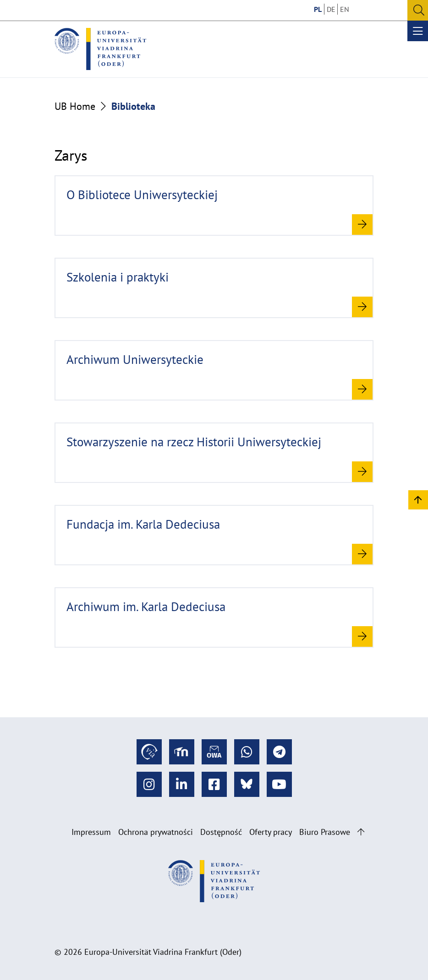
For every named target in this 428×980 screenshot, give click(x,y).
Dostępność (221, 832)
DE (331, 9)
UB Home (75, 106)
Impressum (91, 832)
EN (345, 9)
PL (318, 9)
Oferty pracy (271, 832)
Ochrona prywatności (156, 832)
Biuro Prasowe (325, 832)
